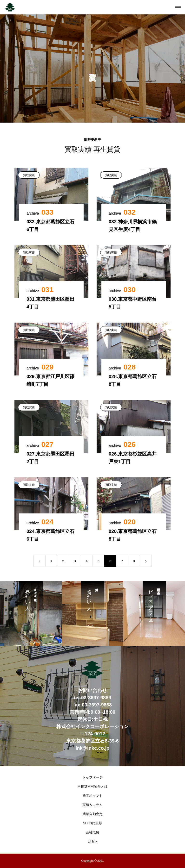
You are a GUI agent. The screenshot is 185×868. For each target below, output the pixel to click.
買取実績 (29, 175)
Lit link (92, 841)
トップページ (92, 777)
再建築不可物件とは (92, 787)
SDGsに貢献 (92, 823)
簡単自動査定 (92, 814)
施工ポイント (92, 796)
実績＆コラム (92, 805)
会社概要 (92, 832)
